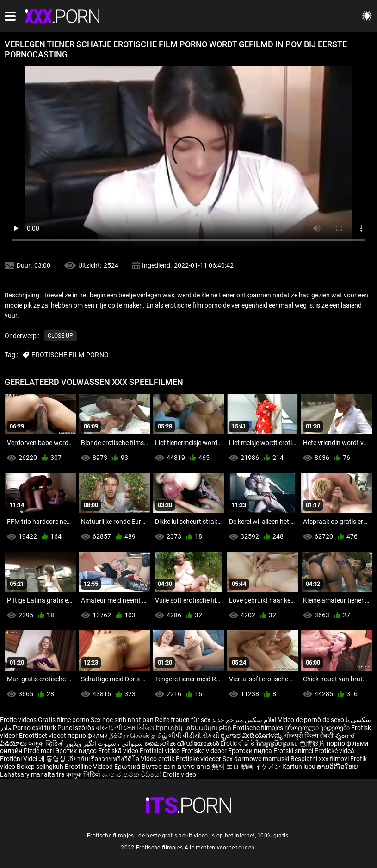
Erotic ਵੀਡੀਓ (238, 743)
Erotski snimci (294, 751)
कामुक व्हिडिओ (47, 743)
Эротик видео (77, 751)
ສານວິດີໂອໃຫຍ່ (337, 767)
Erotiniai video (161, 751)
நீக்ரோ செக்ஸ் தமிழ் (138, 736)
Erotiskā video (119, 751)
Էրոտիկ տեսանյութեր (194, 728)
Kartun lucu (300, 767)
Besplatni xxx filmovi (320, 759)
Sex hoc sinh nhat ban (122, 720)
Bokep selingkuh (40, 767)
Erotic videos (19, 720)
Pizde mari (39, 751)
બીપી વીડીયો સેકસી (194, 736)
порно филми (88, 736)
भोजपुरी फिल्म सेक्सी (309, 736)
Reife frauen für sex (183, 720)
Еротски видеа (251, 751)
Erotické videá (334, 751)
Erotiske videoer (205, 751)
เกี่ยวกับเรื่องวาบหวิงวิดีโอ (104, 759)
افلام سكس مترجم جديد (244, 720)
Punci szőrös (76, 728)
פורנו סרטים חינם (187, 767)
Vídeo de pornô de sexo (311, 720)
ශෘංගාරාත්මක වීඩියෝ (132, 774)
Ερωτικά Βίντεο (139, 767)
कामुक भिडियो (84, 774)
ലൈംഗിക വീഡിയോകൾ (182, 743)
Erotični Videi (19, 759)
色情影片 (313, 743)
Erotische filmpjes (258, 728)
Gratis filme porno (64, 720)
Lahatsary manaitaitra (33, 774)
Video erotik (158, 759)
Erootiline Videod (90, 767)
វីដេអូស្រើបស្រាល (278, 743)
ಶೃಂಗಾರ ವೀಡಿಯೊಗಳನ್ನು (252, 736)
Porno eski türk (34, 728)
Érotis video (179, 774)
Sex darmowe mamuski (256, 759)
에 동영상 (53, 759)
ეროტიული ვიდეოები (318, 728)
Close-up (60, 336)
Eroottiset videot (43, 736)
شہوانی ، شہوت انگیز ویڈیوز (105, 743)
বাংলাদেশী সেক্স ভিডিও (125, 728)
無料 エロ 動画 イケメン (246, 767)
